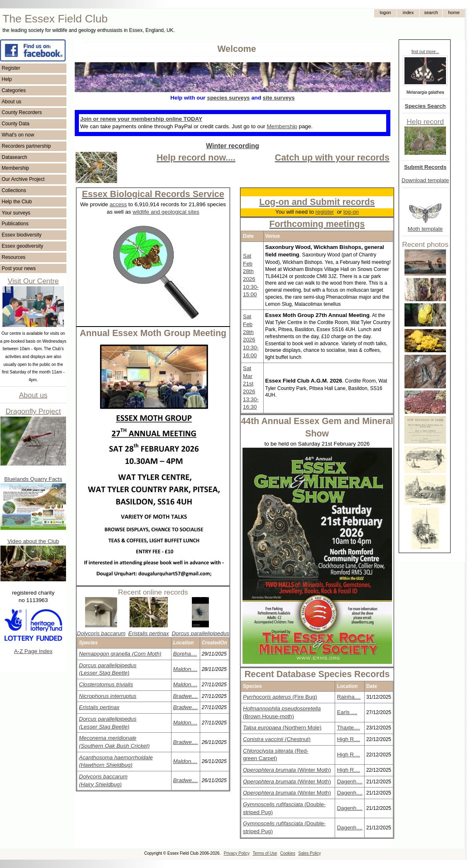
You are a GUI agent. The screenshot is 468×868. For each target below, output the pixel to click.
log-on (351, 212)
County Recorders (22, 112)
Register (11, 68)
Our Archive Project (23, 179)
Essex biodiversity (22, 235)
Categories (14, 90)
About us (11, 102)
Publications (15, 224)
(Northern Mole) (282, 728)
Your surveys (16, 213)
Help (7, 79)
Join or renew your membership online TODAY (141, 119)
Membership (15, 168)
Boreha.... (185, 654)
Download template (425, 180)
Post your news (19, 268)
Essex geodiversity (22, 246)
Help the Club (17, 202)
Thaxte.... (348, 728)
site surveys (279, 98)
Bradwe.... (186, 696)
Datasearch (14, 157)
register (325, 212)
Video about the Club (33, 541)
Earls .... (347, 712)
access (118, 204)
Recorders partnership (26, 146)
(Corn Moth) (120, 654)
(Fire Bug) (280, 697)
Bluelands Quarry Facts (33, 479)
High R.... (348, 739)
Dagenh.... (350, 781)
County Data (16, 124)
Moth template (425, 229)
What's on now (18, 135)
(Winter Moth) (287, 770)
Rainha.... (349, 697)
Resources (13, 257)
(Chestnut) (277, 739)
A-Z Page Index (33, 651)
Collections (14, 190)
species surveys (228, 98)
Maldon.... (185, 669)
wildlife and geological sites (166, 212)
